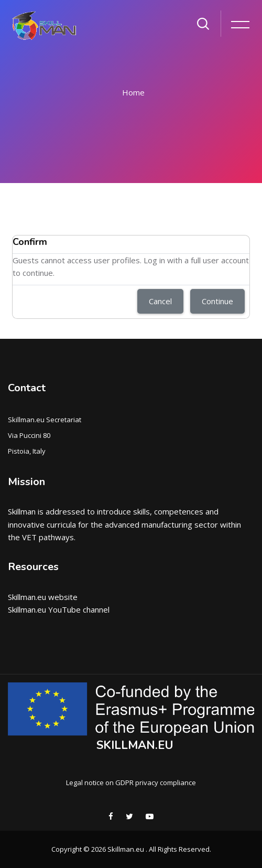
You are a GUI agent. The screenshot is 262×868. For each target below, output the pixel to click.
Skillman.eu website (43, 597)
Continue (217, 301)
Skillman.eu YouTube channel (59, 609)
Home (133, 92)
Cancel (160, 301)
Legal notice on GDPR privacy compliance (131, 783)
